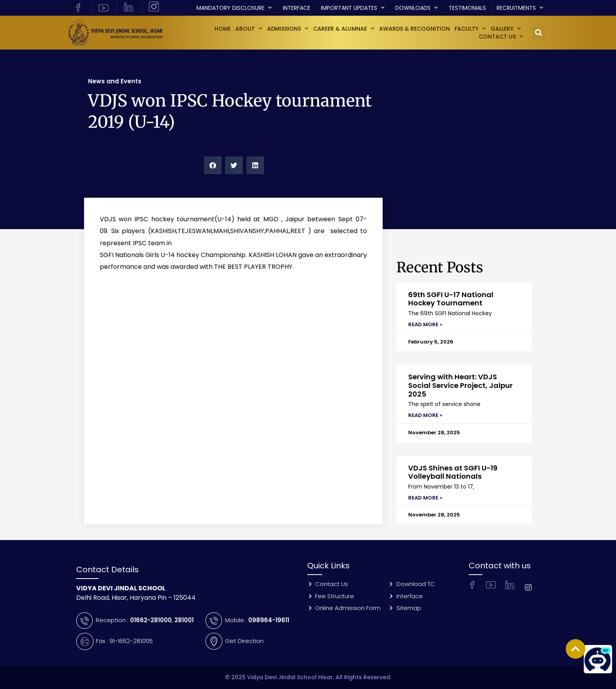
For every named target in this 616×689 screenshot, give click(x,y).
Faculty (470, 29)
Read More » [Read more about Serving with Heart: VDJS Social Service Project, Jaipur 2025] (425, 415)
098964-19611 (269, 620)
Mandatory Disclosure (234, 8)
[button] (538, 33)
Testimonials (467, 8)
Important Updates (353, 8)
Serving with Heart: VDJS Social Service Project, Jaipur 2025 (460, 385)
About (249, 29)
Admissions (288, 29)
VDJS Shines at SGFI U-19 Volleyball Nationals (453, 472)
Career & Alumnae (344, 29)
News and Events (115, 81)
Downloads (417, 8)
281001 (184, 620)
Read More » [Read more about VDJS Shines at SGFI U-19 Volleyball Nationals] (425, 498)
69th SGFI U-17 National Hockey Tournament (451, 299)
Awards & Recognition (414, 29)
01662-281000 (151, 620)
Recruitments (520, 8)
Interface (297, 8)
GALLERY (506, 29)
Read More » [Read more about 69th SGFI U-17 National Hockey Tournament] (425, 324)
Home (223, 29)
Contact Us (501, 37)
